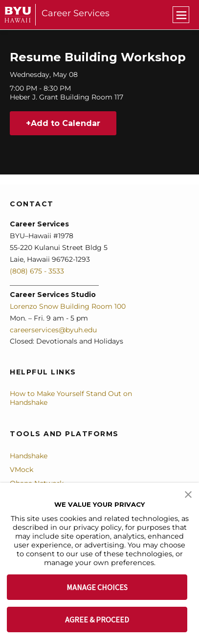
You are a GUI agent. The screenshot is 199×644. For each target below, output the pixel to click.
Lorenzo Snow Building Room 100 (68, 306)
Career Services (76, 13)
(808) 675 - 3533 (37, 271)
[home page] (18, 14)
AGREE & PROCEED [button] (97, 619)
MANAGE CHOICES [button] (97, 587)
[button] (188, 494)
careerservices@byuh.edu (53, 330)
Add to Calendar (66, 123)
